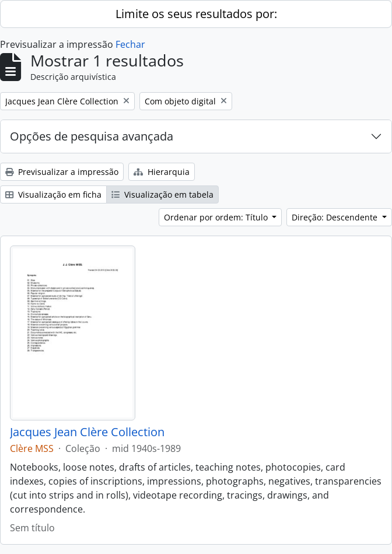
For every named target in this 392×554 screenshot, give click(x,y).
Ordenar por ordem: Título (217, 217)
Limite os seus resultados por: (196, 14)
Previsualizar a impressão (62, 172)
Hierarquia (162, 172)
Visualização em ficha (53, 194)
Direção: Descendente (336, 217)
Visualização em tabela (162, 194)
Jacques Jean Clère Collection (87, 432)
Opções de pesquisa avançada (92, 136)
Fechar (130, 44)
